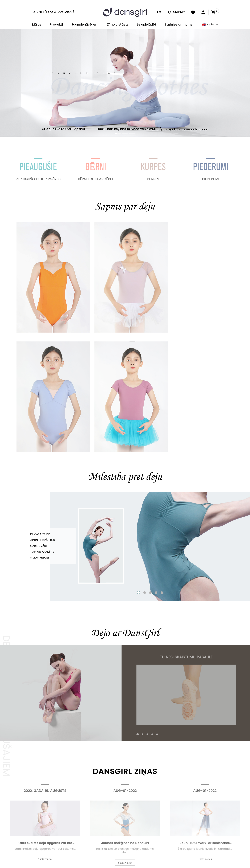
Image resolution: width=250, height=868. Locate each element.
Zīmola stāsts (118, 24)
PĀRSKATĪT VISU (125, 733)
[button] (116, 133)
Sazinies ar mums (179, 24)
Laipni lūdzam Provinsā (53, 12)
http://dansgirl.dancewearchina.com (181, 129)
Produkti (56, 24)
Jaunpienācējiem (85, 24)
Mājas (37, 24)
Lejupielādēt (147, 24)
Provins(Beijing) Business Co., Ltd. (30, 823)
